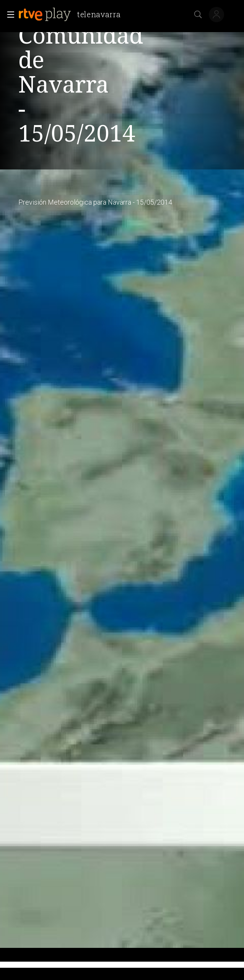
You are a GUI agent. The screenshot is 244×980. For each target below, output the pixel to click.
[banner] (72, 15)
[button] (8, 15)
